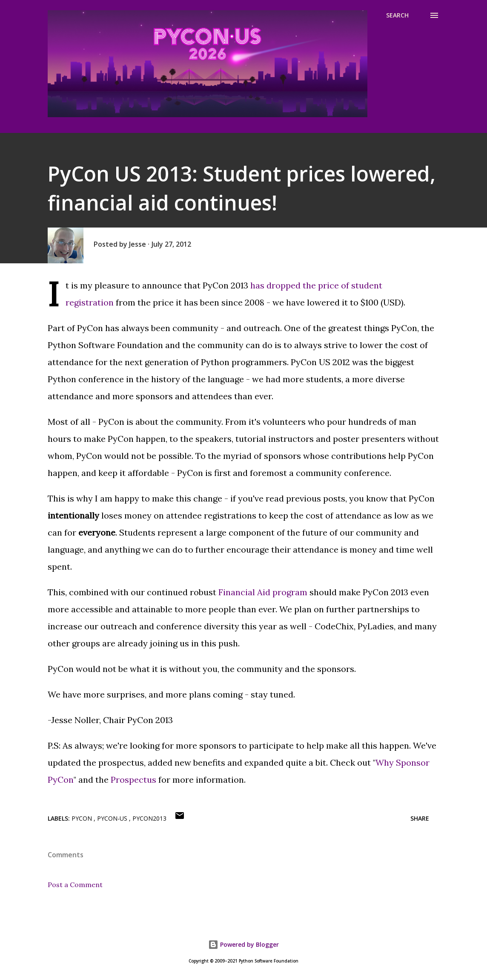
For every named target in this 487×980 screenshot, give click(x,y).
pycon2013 (149, 818)
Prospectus (133, 780)
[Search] (397, 15)
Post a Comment (75, 885)
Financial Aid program (263, 592)
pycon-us (113, 818)
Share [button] (420, 818)
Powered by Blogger (243, 944)
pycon (83, 818)
